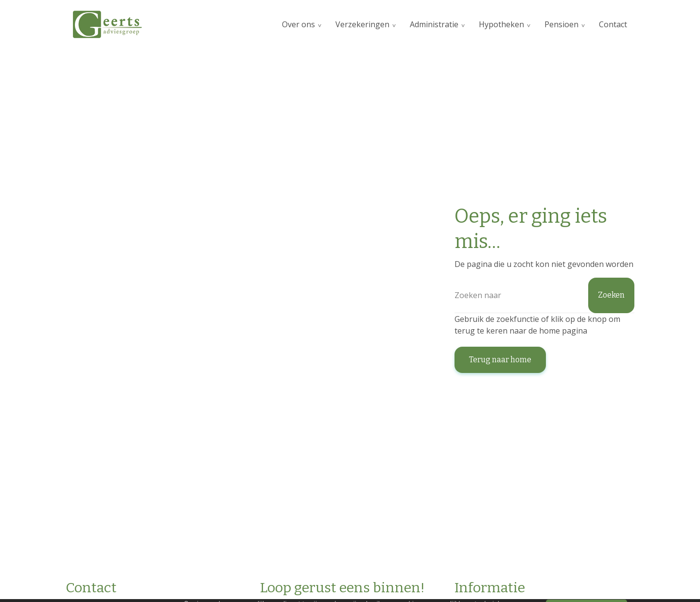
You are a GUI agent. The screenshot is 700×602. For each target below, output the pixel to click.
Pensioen (561, 24)
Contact (613, 24)
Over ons (298, 24)
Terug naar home (500, 360)
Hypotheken (501, 24)
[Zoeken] (544, 295)
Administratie (434, 24)
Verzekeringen (362, 24)
